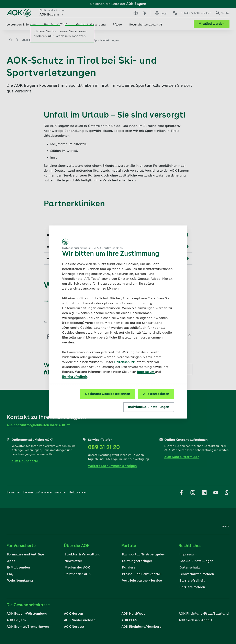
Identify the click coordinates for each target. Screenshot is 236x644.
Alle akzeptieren (156, 394)
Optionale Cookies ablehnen (108, 394)
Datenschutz (124, 362)
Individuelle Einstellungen (149, 407)
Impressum (146, 372)
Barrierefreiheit (75, 377)
